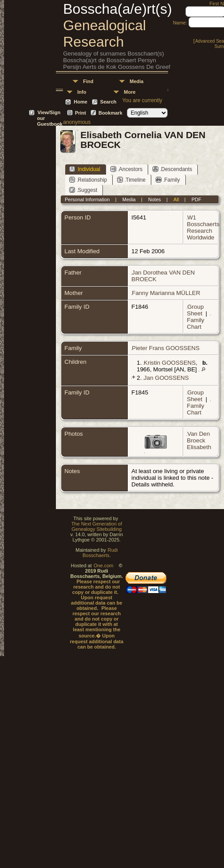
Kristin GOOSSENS (170, 363)
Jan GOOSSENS (166, 378)
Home (81, 102)
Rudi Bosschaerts (100, 553)
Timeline (131, 180)
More (130, 92)
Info (82, 92)
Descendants (172, 169)
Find (88, 81)
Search (108, 102)
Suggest (83, 190)
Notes (155, 199)
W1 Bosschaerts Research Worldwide (203, 227)
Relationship (88, 180)
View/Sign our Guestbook (49, 113)
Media (136, 81)
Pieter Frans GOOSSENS (166, 348)
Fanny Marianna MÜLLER (166, 293)
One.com (104, 565)
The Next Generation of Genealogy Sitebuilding (97, 526)
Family (168, 180)
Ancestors (126, 169)
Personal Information (87, 199)
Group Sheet (195, 310)
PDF (196, 199)
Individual (85, 169)
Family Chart (195, 323)
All (176, 199)
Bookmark (110, 113)
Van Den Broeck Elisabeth (199, 440)
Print (81, 113)
